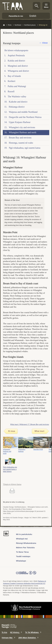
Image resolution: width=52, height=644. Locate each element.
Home (4, 25)
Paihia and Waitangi (17, 86)
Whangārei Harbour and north (23, 132)
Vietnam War (8, 638)
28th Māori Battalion (28, 638)
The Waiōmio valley (17, 97)
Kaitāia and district (16, 61)
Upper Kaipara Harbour (20, 122)
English (33, 16)
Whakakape (21, 561)
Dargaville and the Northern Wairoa (25, 117)
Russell (11, 91)
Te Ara (4, 632)
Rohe (10, 25)
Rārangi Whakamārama (26, 543)
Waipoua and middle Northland (23, 112)
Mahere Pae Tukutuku (25, 548)
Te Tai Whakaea (33, 632)
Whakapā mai (22, 539)
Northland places (30, 25)
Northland (18, 25)
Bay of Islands (14, 76)
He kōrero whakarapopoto (16, 50)
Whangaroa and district (18, 71)
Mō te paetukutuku (24, 534)
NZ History (16, 632)
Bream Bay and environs (20, 138)
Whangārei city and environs (22, 127)
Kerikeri (12, 81)
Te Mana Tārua (22, 552)
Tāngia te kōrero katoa (12, 484)
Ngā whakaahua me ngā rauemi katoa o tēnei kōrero (10, 469)
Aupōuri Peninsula (16, 55)
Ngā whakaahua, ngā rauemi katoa (25, 148)
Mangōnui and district (18, 66)
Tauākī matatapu (23, 556)
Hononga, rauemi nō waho (21, 143)
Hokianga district (17, 107)
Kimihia (37, 6)
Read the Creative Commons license (26, 574)
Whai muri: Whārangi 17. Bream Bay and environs (30, 424)
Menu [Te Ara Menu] (46, 7)
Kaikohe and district (18, 102)
